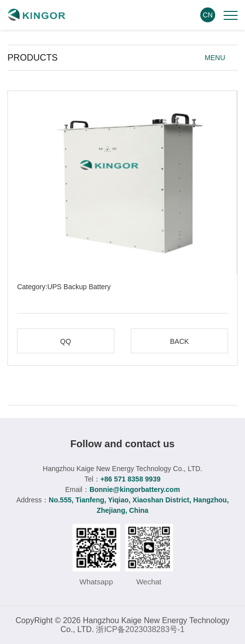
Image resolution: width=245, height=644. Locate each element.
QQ (66, 341)
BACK (179, 341)
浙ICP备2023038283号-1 (140, 629)
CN (208, 15)
